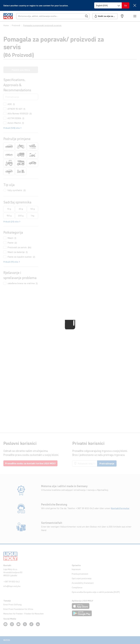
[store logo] (8, 16)
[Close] (135, 5)
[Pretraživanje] (53, 16)
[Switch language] (108, 5)
